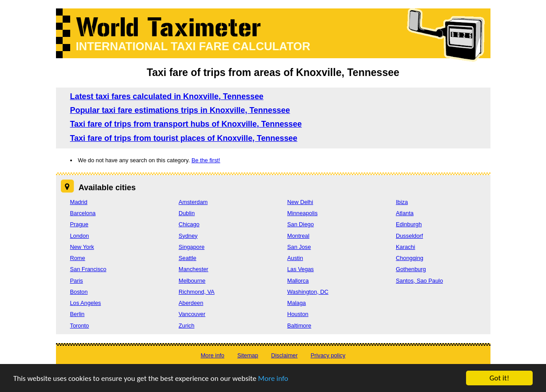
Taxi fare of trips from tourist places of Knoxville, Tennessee (184, 138)
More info (273, 378)
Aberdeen (191, 303)
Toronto (80, 326)
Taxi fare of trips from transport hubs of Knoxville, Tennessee (186, 124)
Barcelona (83, 213)
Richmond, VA (197, 292)
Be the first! (206, 160)
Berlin (78, 314)
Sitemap (248, 355)
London (80, 236)
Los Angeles (86, 303)
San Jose (299, 247)
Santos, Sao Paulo (419, 281)
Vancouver (192, 314)
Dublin (187, 213)
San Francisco (88, 269)
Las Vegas (301, 269)
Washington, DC (308, 292)
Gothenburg (411, 269)
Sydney (188, 236)
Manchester (193, 269)
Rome (78, 258)
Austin (295, 258)
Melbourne (192, 281)
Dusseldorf (409, 236)
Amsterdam (193, 202)
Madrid (79, 202)
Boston (79, 292)
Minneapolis (303, 213)
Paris (77, 281)
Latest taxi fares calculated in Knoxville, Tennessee (167, 96)
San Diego (301, 224)
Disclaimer (284, 355)
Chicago (189, 224)
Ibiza (402, 202)
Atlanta (405, 213)
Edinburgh (409, 224)
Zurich (187, 326)
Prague (79, 224)
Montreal (299, 236)
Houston (298, 314)
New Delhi (300, 202)
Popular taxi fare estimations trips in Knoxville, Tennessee (180, 110)
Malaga (297, 303)
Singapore (191, 247)
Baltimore (299, 326)
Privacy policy (328, 355)
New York (82, 247)
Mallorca (298, 281)
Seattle (187, 258)
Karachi (405, 247)
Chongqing (410, 258)
